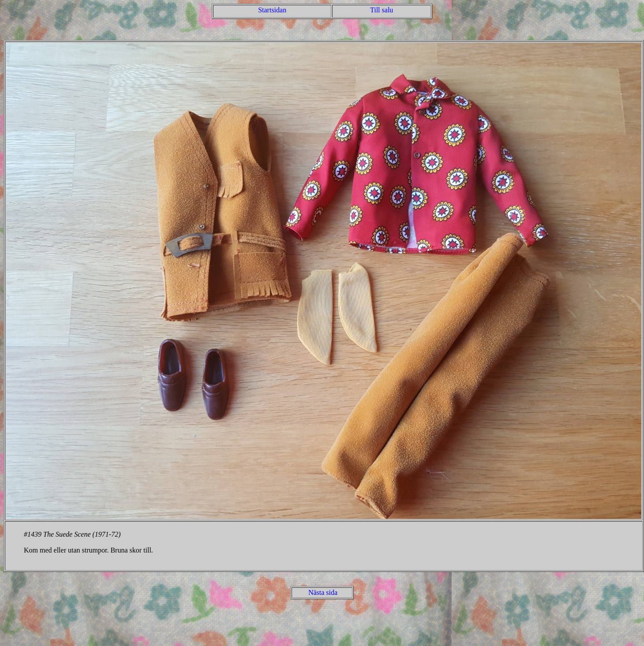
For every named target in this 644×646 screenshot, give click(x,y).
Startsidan (272, 10)
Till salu (382, 10)
